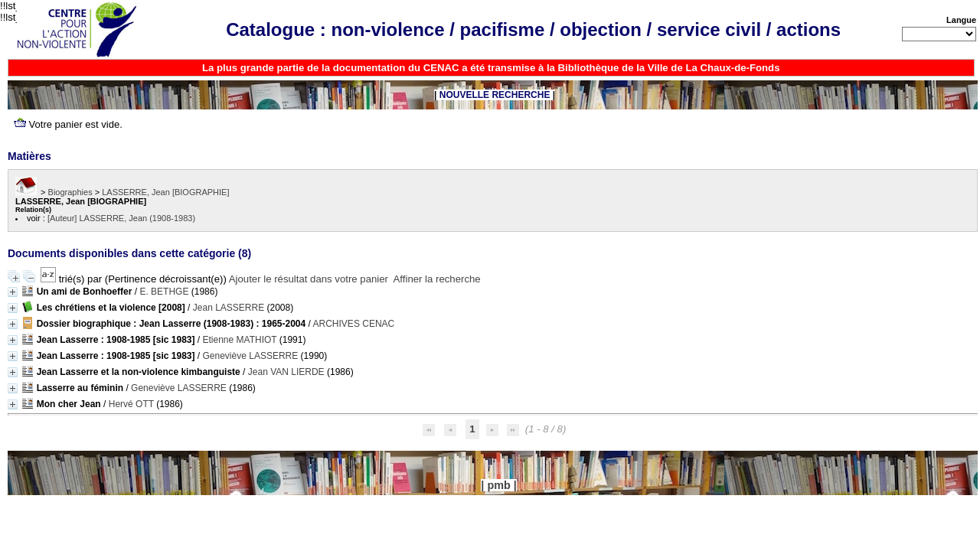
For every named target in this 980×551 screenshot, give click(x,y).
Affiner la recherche (437, 279)
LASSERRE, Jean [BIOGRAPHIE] (165, 192)
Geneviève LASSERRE (251, 356)
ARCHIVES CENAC (354, 324)
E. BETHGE (164, 292)
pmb (498, 485)
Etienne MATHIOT (240, 340)
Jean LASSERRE (229, 308)
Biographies (70, 192)
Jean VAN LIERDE (286, 372)
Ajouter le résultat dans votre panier (309, 279)
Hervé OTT (131, 404)
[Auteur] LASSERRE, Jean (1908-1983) (121, 218)
